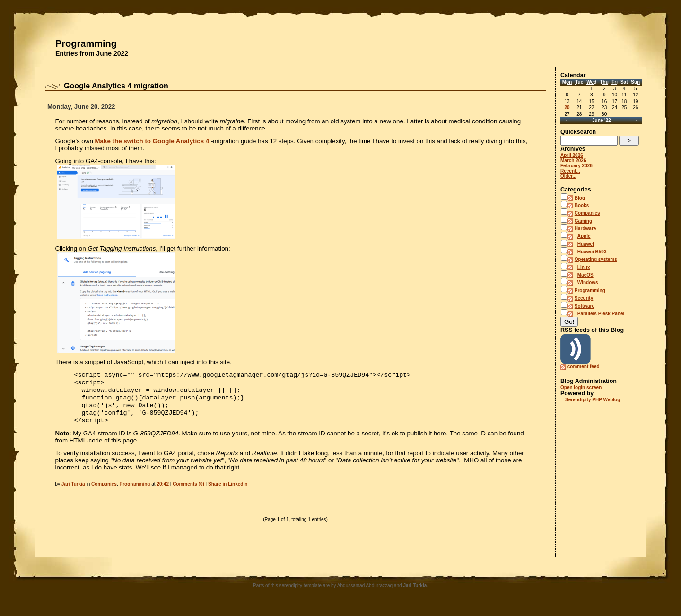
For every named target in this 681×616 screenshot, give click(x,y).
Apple (584, 236)
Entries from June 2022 (92, 53)
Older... (568, 176)
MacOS (585, 275)
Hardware (585, 229)
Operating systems (596, 259)
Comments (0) (188, 490)
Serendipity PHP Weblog (593, 400)
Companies (104, 490)
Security (584, 298)
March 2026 (573, 161)
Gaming (583, 221)
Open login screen (581, 387)
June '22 (602, 120)
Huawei (586, 244)
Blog (580, 198)
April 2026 (572, 155)
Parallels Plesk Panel (601, 314)
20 (567, 108)
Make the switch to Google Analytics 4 (152, 141)
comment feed (584, 367)
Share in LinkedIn (228, 490)
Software (585, 306)
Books (582, 205)
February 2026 (576, 166)
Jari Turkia (73, 490)
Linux (584, 267)
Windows (588, 282)
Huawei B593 (592, 252)
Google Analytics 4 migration (116, 86)
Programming (86, 43)
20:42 (163, 490)
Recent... (570, 171)
